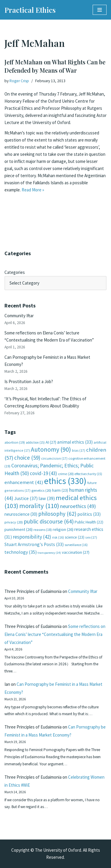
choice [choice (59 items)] (27, 458)
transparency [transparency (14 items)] (49, 553)
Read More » (33, 190)
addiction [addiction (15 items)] (35, 442)
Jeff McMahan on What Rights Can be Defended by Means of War (55, 66)
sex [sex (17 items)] (91, 537)
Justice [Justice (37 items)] (26, 498)
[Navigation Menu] (100, 10)
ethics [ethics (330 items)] (65, 481)
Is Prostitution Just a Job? (29, 381)
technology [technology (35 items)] (21, 552)
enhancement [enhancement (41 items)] (24, 482)
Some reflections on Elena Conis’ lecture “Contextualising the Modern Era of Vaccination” (55, 634)
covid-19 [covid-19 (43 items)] (44, 473)
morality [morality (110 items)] (39, 506)
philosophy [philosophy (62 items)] (57, 514)
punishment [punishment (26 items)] (18, 529)
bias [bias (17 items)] (79, 450)
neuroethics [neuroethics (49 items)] (78, 506)
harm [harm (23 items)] (60, 490)
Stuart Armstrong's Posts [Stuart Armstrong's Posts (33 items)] (34, 544)
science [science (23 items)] (75, 537)
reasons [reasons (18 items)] (43, 530)
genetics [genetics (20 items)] (41, 490)
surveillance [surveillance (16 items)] (76, 545)
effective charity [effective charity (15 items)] (88, 474)
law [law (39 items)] (47, 498)
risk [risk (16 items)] (58, 537)
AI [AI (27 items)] (51, 442)
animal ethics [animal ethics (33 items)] (75, 442)
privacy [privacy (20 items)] (14, 522)
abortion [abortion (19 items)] (15, 442)
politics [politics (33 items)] (89, 514)
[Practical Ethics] (30, 10)
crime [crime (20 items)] (66, 474)
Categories (15, 272)
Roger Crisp (19, 81)
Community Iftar (19, 316)
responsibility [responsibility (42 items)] (32, 537)
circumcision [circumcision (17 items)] (54, 458)
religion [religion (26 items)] (63, 529)
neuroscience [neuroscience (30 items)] (21, 514)
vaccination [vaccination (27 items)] (76, 552)
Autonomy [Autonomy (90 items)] (51, 449)
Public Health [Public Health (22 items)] (89, 522)
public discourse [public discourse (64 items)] (49, 521)
